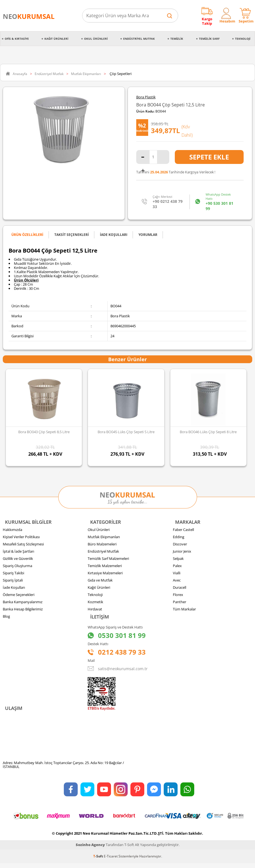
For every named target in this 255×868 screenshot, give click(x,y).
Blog (6, 618)
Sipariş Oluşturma (17, 567)
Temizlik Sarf (209, 39)
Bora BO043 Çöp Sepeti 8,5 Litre (44, 432)
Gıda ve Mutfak (100, 582)
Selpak (178, 560)
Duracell (180, 589)
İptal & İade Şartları (18, 553)
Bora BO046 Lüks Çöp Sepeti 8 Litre (208, 432)
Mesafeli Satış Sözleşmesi (23, 546)
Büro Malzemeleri (102, 546)
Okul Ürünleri (96, 39)
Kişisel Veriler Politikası (21, 538)
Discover (180, 546)
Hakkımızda (12, 531)
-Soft (99, 861)
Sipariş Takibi (13, 575)
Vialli (177, 575)
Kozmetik (95, 603)
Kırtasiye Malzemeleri (105, 575)
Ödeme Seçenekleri (19, 596)
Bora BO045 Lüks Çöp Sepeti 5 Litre (126, 432)
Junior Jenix (182, 553)
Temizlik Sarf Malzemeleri (108, 560)
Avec (177, 582)
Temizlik (177, 39)
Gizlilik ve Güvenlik (18, 560)
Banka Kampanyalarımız (23, 603)
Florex (178, 596)
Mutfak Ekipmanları (104, 538)
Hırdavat (95, 611)
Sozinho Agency (90, 849)
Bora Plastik (146, 97)
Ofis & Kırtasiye (17, 39)
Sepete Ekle (209, 157)
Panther (180, 603)
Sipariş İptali (13, 582)
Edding (179, 538)
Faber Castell (183, 531)
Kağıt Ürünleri (56, 39)
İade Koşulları (14, 589)
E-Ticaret (111, 861)
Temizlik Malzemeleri (105, 567)
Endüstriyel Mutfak (139, 39)
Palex (177, 567)
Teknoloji (243, 39)
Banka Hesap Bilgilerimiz (23, 611)
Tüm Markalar (184, 611)
